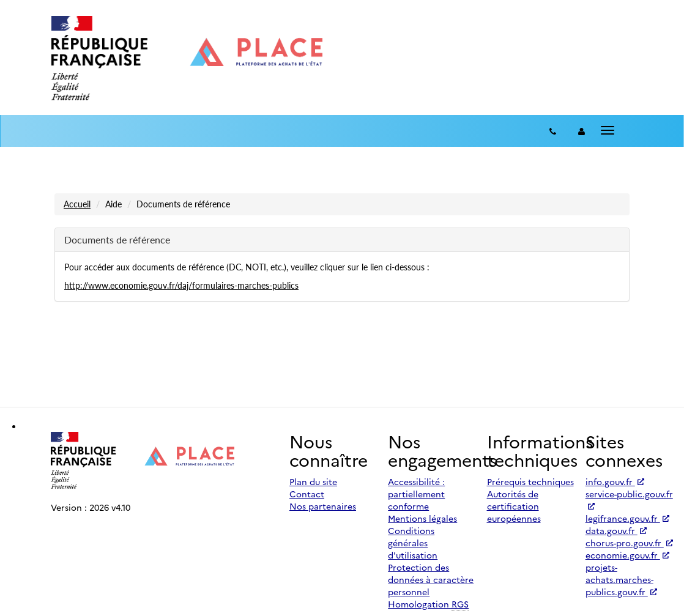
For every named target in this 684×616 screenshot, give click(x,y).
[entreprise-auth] (582, 131)
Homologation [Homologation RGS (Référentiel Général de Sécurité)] (428, 604)
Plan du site (313, 481)
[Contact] (553, 131)
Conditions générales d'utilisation (413, 543)
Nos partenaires (323, 506)
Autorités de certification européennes (514, 506)
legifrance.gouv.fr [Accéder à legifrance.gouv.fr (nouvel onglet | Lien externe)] (627, 518)
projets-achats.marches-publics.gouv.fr (621, 579)
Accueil (77, 204)
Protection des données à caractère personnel (431, 579)
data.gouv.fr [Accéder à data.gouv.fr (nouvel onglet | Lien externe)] (616, 530)
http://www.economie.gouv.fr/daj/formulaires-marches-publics (181, 285)
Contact (307, 494)
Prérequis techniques (530, 481)
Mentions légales (422, 518)
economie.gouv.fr (627, 555)
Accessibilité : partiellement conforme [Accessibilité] (416, 494)
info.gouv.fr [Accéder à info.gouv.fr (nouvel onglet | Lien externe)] (615, 481)
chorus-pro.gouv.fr (629, 543)
